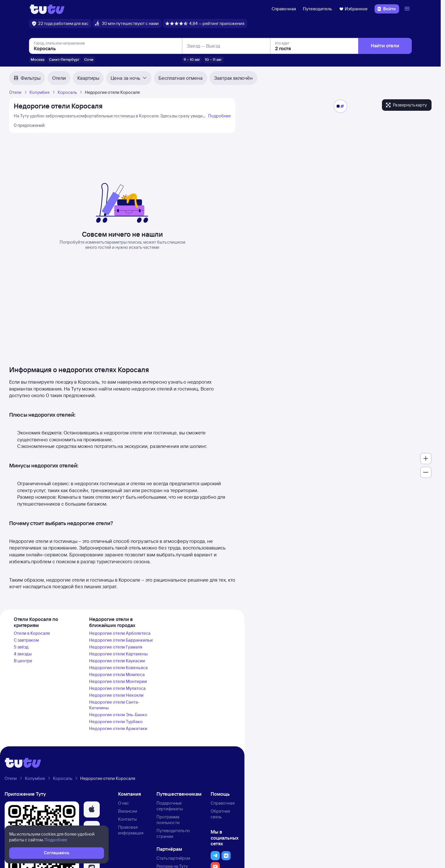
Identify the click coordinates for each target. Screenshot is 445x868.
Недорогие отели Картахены (118, 654)
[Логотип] (47, 9)
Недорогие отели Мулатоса (117, 688)
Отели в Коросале (32, 633)
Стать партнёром (173, 858)
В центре (23, 661)
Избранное (353, 9)
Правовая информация (131, 830)
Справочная (284, 9)
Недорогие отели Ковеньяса (118, 668)
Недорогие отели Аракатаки (118, 728)
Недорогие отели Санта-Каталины (114, 705)
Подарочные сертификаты (170, 806)
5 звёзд (21, 647)
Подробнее (219, 116)
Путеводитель (317, 9)
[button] (92, 809)
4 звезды (23, 654)
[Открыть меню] (408, 9)
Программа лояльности (168, 820)
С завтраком (26, 640)
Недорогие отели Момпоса (117, 674)
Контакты (127, 819)
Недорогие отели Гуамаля (116, 647)
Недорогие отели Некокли (116, 695)
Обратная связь (220, 814)
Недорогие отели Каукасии (117, 661)
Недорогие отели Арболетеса (120, 633)
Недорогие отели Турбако (116, 722)
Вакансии (128, 811)
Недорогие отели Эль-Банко (118, 715)
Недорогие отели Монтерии (118, 681)
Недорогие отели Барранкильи (121, 640)
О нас (123, 803)
